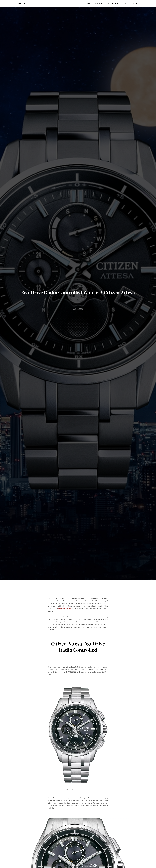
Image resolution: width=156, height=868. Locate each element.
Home (20, 589)
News (24, 589)
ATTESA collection (65, 609)
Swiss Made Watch (26, 4)
